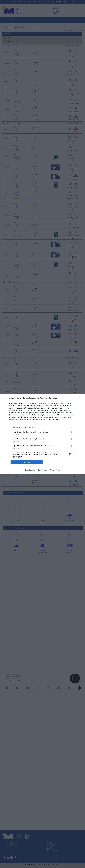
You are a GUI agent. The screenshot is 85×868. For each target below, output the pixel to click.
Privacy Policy (55, 470)
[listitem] (43, 428)
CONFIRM (27, 462)
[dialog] (42, 434)
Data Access (42, 470)
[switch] (71, 432)
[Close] (81, 398)
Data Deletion (30, 470)
